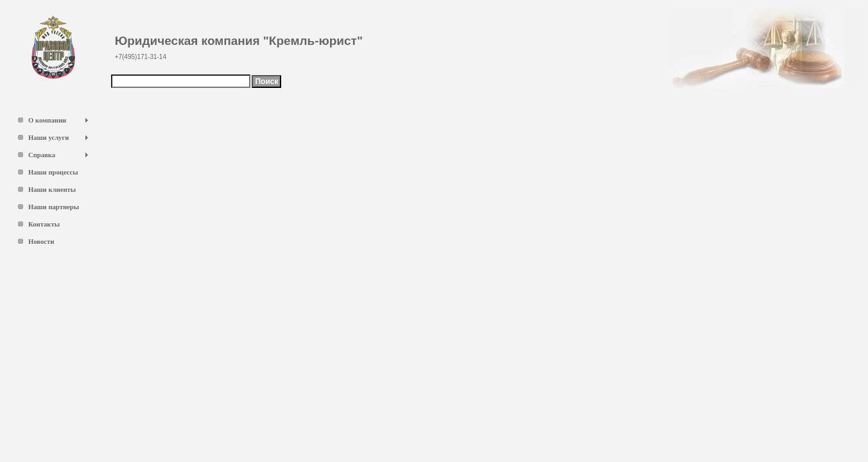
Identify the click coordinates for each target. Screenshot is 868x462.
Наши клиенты (52, 190)
